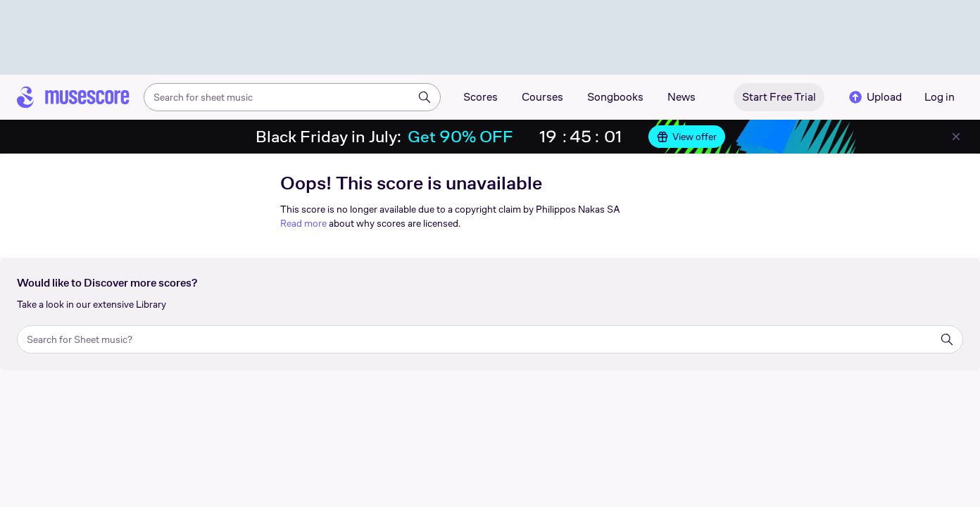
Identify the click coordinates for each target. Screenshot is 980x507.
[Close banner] (956, 137)
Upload (874, 97)
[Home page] (73, 97)
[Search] (425, 97)
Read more (303, 223)
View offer (687, 137)
